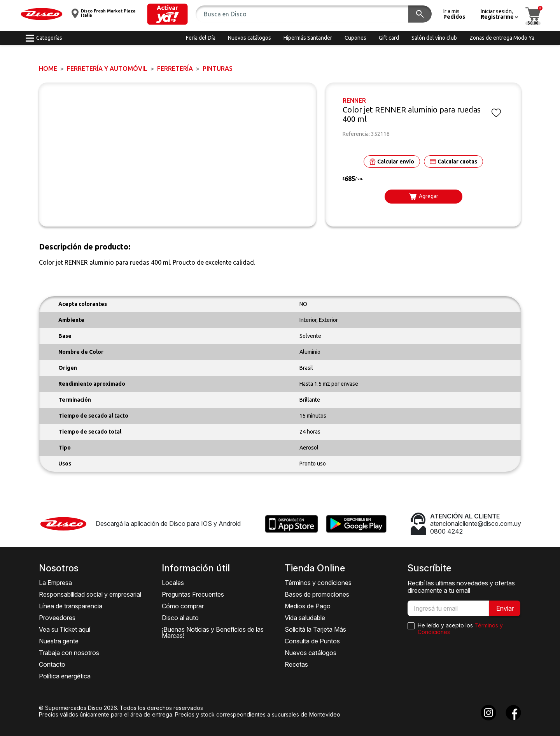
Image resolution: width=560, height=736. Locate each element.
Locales (173, 583)
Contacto (52, 664)
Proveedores (57, 618)
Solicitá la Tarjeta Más (315, 629)
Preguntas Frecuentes (193, 594)
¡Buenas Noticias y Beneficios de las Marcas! (213, 632)
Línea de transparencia (71, 606)
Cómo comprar (183, 606)
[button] (167, 14)
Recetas (296, 664)
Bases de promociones (317, 594)
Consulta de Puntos (312, 641)
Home (48, 69)
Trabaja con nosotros (69, 653)
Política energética (65, 676)
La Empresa (55, 583)
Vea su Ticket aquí (65, 629)
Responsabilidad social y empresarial (90, 594)
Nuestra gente (59, 641)
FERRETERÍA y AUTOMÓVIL (107, 69)
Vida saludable (305, 618)
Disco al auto (180, 618)
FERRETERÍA (175, 69)
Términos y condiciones (318, 583)
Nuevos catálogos (311, 653)
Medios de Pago (308, 606)
